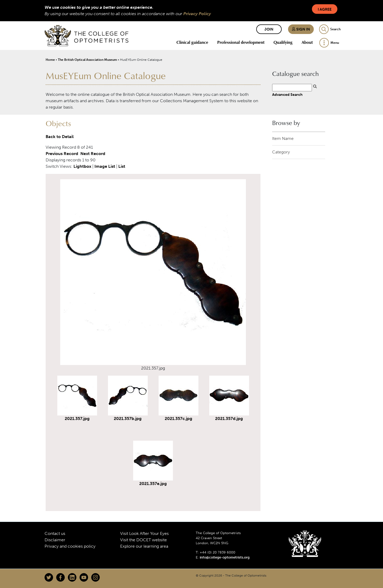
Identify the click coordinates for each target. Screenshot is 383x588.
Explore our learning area (144, 546)
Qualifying (283, 42)
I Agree (325, 9)
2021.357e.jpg (153, 484)
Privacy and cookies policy (70, 546)
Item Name (283, 138)
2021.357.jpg (77, 419)
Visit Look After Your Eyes (144, 533)
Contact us (55, 533)
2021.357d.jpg (229, 419)
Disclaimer (55, 540)
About (307, 42)
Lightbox (82, 166)
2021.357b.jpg (128, 419)
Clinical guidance (192, 42)
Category (281, 152)
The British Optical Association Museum (87, 60)
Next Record (93, 154)
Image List (105, 166)
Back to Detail (60, 137)
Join (269, 29)
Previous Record (62, 154)
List (122, 166)
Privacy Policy (197, 14)
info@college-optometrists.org (225, 557)
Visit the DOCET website (143, 540)
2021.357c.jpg (179, 419)
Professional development (241, 42)
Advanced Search (287, 95)
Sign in (301, 29)
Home (50, 60)
